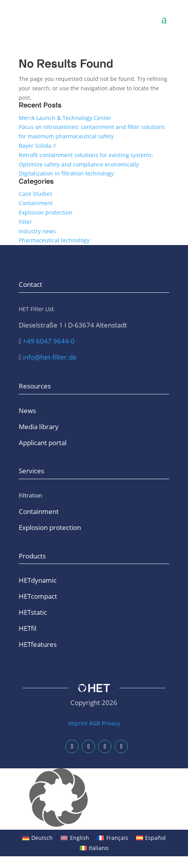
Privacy (111, 723)
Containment (36, 203)
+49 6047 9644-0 (49, 341)
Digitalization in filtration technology (66, 173)
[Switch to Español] (151, 838)
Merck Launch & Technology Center (65, 118)
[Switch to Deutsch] (38, 838)
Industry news (37, 231)
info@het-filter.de (50, 357)
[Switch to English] (75, 838)
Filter (25, 222)
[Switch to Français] (113, 838)
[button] (94, 799)
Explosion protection (46, 212)
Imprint (78, 723)
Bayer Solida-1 (38, 146)
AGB (95, 723)
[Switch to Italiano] (94, 848)
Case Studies (36, 194)
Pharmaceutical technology (54, 240)
